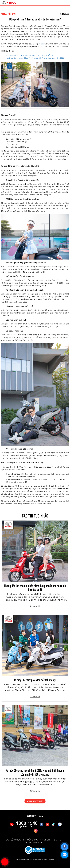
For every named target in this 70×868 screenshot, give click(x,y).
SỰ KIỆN (46, 840)
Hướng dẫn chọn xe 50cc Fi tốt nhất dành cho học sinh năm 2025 (35, 58)
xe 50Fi (42, 44)
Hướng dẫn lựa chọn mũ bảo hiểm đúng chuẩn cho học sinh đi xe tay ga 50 (35, 587)
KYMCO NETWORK (35, 842)
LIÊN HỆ (58, 840)
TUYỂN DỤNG (32, 840)
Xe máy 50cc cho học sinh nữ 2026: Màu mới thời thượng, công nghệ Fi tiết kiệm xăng (35, 772)
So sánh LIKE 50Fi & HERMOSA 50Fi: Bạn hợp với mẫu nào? (31, 55)
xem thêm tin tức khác (35, 801)
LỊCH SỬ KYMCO (14, 840)
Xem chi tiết (35, 606)
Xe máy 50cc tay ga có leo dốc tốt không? (35, 680)
